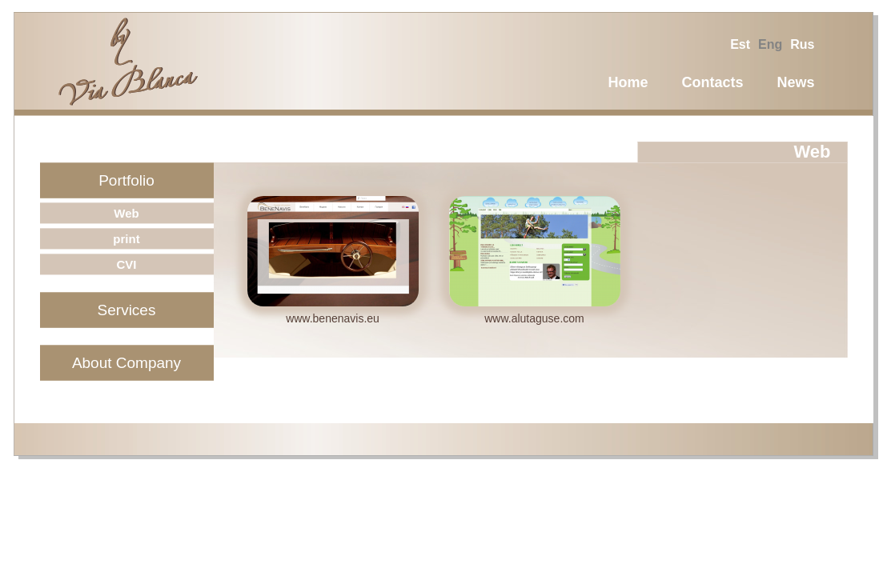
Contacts (712, 82)
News (795, 82)
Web (126, 213)
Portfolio (126, 180)
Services (127, 310)
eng (770, 44)
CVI (126, 264)
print (126, 239)
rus (802, 44)
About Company (126, 363)
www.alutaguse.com (534, 318)
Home (628, 82)
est (740, 44)
